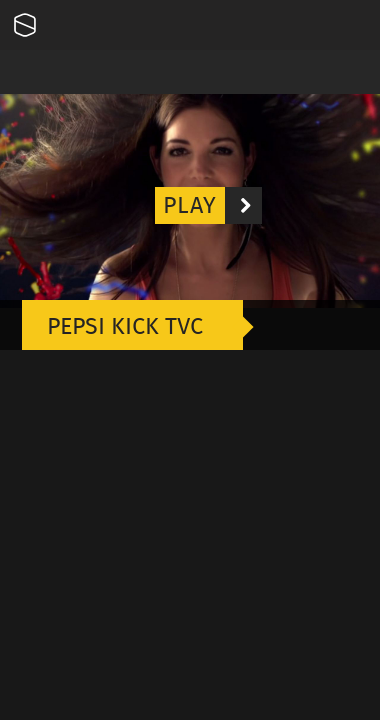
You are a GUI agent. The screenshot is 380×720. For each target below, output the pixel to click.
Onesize (25, 25)
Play (212, 205)
